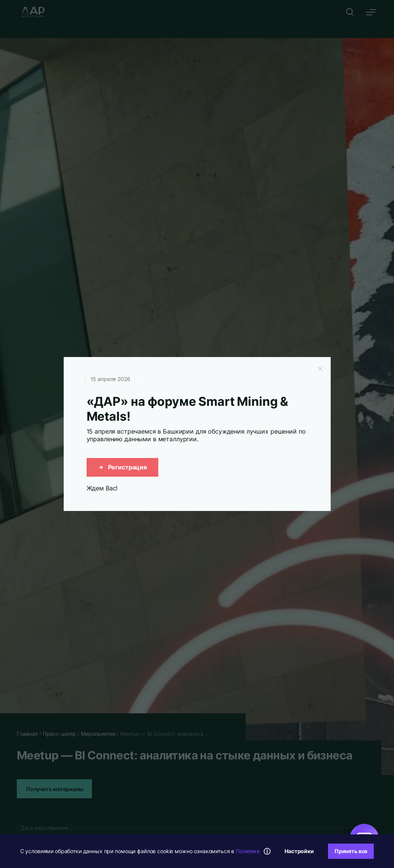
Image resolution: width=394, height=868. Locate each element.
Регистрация (122, 467)
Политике (248, 851)
